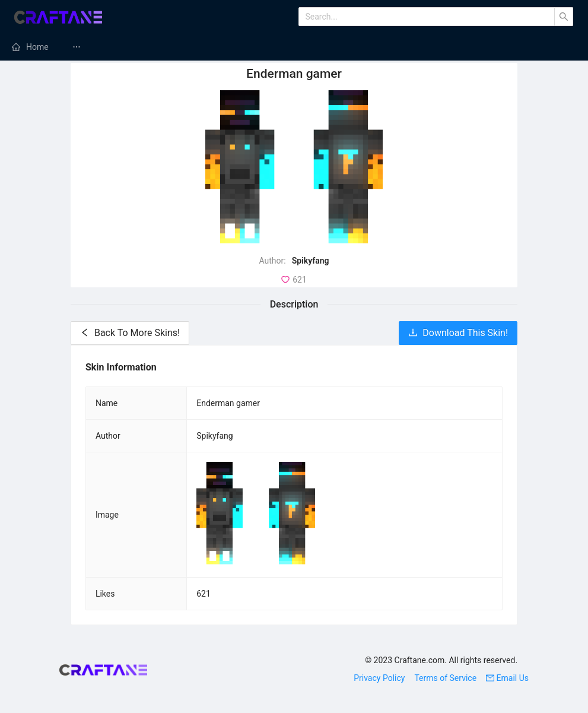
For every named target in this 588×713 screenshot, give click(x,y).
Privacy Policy (379, 678)
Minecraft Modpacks (324, 47)
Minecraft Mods (116, 47)
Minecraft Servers (215, 47)
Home (37, 47)
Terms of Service (445, 678)
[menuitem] (30, 47)
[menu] (294, 47)
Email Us (507, 678)
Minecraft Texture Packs (445, 47)
